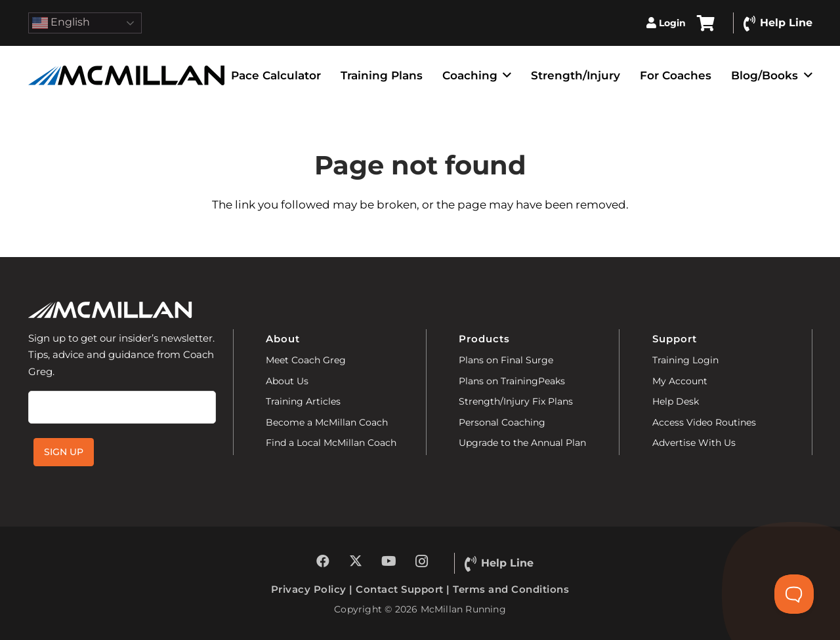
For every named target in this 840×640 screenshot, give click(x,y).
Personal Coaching (502, 422)
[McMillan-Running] (127, 75)
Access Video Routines (704, 422)
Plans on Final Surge (506, 360)
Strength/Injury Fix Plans (516, 401)
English (61, 23)
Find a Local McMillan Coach (331, 443)
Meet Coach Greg (306, 360)
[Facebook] (323, 561)
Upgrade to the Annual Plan (522, 443)
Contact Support (400, 589)
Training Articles (303, 401)
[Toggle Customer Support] (794, 594)
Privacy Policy (309, 589)
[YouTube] (388, 561)
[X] (356, 561)
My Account (680, 381)
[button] (504, 75)
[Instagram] (421, 561)
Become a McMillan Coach (327, 422)
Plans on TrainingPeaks (512, 381)
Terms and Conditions (511, 589)
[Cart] (706, 23)
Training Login (685, 360)
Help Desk (676, 401)
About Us (287, 381)
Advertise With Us (694, 443)
